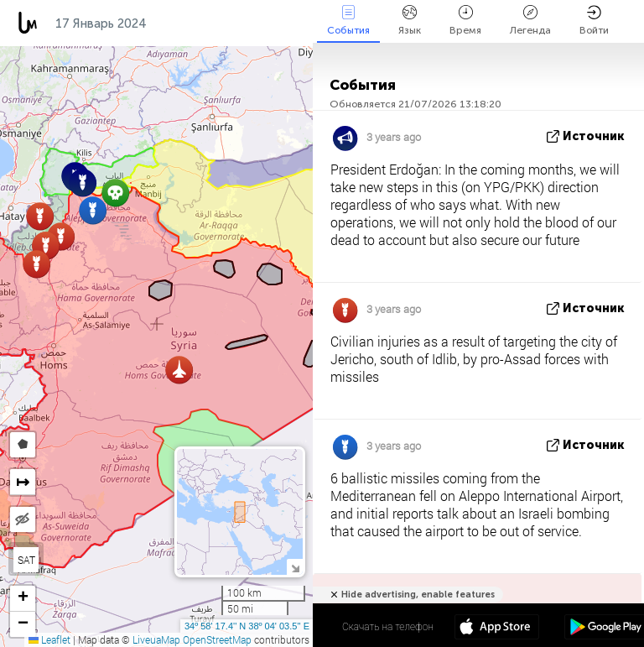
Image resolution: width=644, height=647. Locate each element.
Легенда (530, 21)
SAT (26, 560)
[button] (36, 264)
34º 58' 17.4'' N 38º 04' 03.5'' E (247, 626)
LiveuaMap (156, 639)
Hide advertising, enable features (418, 595)
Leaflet (49, 639)
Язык (410, 21)
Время (465, 21)
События (348, 21)
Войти (594, 21)
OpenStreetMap (217, 639)
